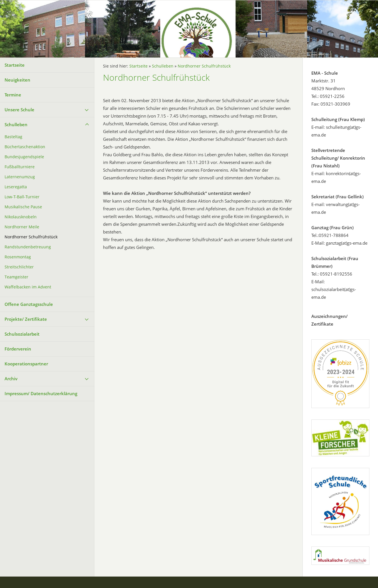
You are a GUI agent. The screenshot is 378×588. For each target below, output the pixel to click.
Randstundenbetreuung (28, 247)
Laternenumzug (20, 177)
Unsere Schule (19, 110)
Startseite (15, 65)
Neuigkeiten (17, 80)
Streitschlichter (19, 267)
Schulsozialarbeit (22, 334)
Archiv (11, 379)
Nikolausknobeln (21, 217)
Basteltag (13, 137)
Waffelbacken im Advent (28, 287)
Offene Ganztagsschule (29, 304)
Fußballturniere (20, 167)
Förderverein (18, 349)
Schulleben (16, 124)
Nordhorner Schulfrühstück (31, 237)
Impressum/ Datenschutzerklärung (41, 393)
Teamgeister (16, 277)
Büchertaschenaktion (25, 147)
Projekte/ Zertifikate (26, 319)
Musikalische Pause (23, 207)
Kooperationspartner (26, 364)
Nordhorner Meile (22, 227)
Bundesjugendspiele (24, 157)
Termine (13, 95)
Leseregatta (16, 187)
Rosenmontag (18, 257)
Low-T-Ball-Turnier (22, 197)
